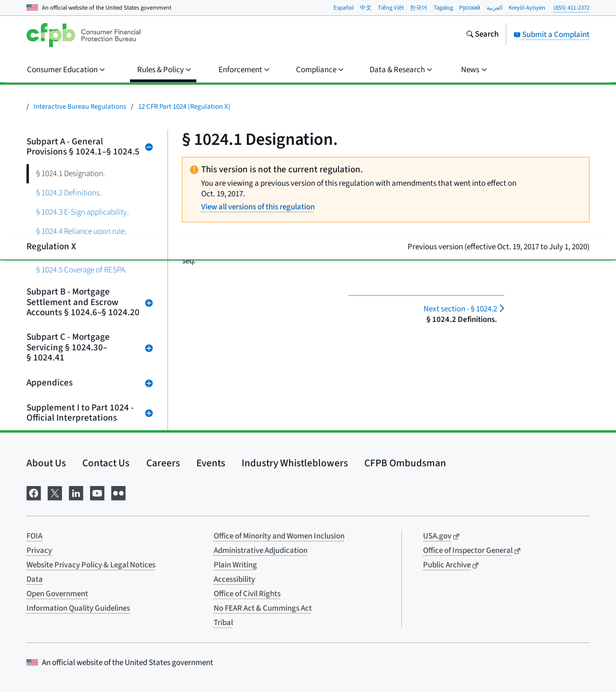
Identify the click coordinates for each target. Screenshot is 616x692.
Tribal (223, 623)
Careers (163, 463)
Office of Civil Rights (247, 594)
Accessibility (234, 579)
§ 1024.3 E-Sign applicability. (83, 212)
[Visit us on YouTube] (97, 492)
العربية (494, 8)
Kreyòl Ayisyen (527, 8)
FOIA (34, 536)
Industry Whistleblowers (295, 463)
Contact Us (106, 463)
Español (344, 8)
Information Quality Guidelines (78, 608)
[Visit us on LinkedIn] (76, 492)
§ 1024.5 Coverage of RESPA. (82, 270)
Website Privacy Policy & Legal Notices (91, 565)
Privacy (39, 551)
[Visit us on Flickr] (118, 492)
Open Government (57, 594)
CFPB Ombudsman (405, 463)
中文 (366, 8)
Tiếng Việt (391, 8)
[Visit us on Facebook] (34, 492)
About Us (46, 463)
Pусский (470, 8)
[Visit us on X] (55, 492)
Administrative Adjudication (261, 551)
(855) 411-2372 (571, 8)
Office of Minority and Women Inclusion (279, 536)
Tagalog (443, 8)
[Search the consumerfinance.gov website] (482, 35)
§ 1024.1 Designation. (71, 173)
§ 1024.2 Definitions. (69, 193)
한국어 (419, 8)
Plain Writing (235, 565)
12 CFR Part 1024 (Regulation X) (184, 107)
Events (211, 463)
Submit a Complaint (552, 35)
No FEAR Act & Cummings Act (263, 608)
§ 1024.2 (460, 309)
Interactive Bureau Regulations (80, 107)
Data (35, 579)
